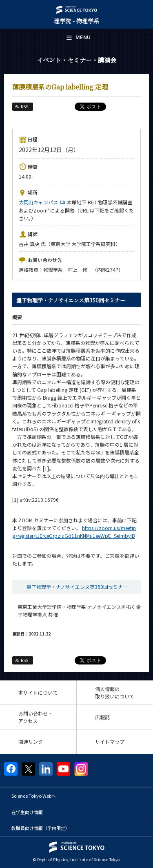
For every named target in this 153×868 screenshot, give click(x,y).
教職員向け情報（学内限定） (41, 828)
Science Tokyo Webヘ (34, 796)
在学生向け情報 (27, 812)
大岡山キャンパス (43, 202)
